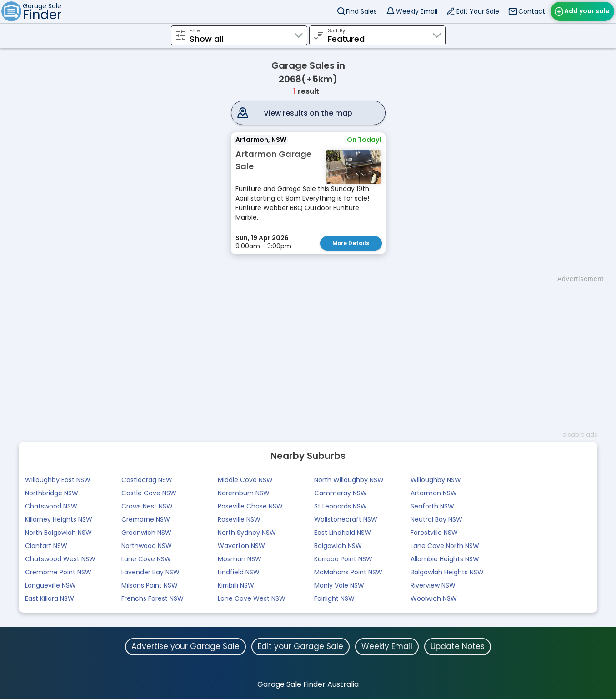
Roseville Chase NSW (250, 506)
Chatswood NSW (51, 506)
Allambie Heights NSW (445, 559)
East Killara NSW (50, 598)
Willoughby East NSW (58, 480)
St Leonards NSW (341, 506)
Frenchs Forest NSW (153, 598)
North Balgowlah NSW (58, 533)
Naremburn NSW (244, 493)
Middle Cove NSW (245, 480)
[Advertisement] (313, 338)
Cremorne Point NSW (58, 572)
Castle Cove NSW (149, 493)
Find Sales (361, 11)
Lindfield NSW (239, 572)
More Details (351, 243)
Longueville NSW (50, 585)
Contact (532, 11)
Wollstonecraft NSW (346, 519)
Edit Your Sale (478, 11)
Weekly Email (417, 11)
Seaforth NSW (432, 506)
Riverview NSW (433, 585)
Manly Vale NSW (339, 585)
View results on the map (308, 113)
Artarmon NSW (434, 493)
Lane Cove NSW (146, 559)
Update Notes (458, 646)
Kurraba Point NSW (343, 559)
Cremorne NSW (146, 519)
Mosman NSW (240, 559)
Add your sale (587, 11)
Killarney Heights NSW (59, 519)
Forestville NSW (434, 533)
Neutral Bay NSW (436, 519)
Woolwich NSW (434, 598)
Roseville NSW (239, 519)
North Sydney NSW (247, 533)
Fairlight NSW (334, 598)
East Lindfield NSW (343, 533)
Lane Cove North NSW (445, 546)
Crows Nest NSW (147, 506)
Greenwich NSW (146, 533)
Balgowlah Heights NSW (447, 572)
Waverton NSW (241, 546)
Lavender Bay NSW (150, 572)
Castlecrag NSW (147, 480)
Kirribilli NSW (236, 585)
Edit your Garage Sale (300, 646)
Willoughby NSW (436, 480)
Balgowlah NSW (338, 546)
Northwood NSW (147, 546)
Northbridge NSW (52, 493)
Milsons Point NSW (150, 585)
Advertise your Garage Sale (185, 646)
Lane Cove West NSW (252, 598)
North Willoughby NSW (349, 480)
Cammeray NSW (341, 493)
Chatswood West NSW (60, 559)
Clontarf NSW (46, 546)
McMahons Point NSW (348, 572)
